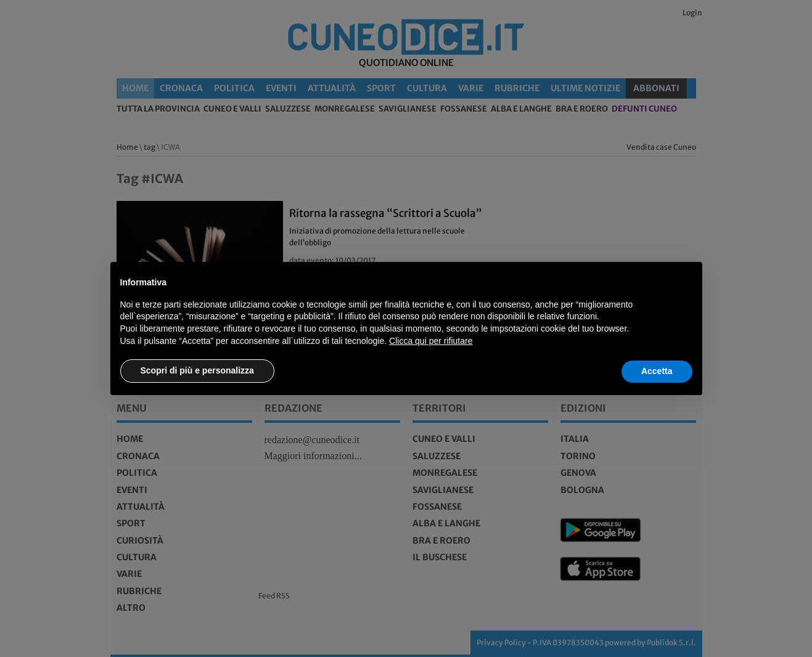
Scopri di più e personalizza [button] (197, 370)
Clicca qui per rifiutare (431, 341)
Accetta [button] (657, 371)
